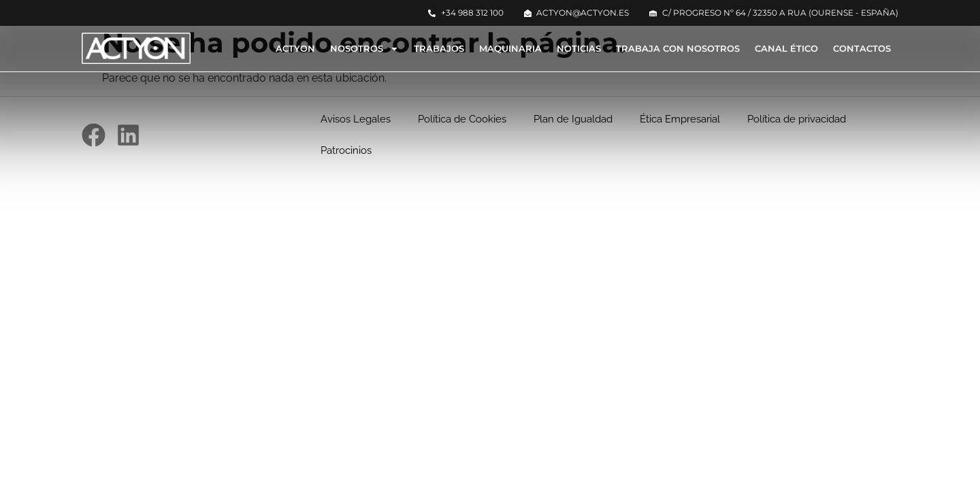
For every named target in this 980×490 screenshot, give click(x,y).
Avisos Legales (356, 119)
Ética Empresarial (680, 119)
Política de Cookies (462, 119)
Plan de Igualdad (573, 119)
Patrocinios (346, 150)
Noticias (579, 48)
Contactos (862, 48)
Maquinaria (510, 48)
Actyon (295, 48)
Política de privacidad (797, 119)
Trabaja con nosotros (678, 48)
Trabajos (439, 48)
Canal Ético (786, 48)
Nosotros (364, 49)
